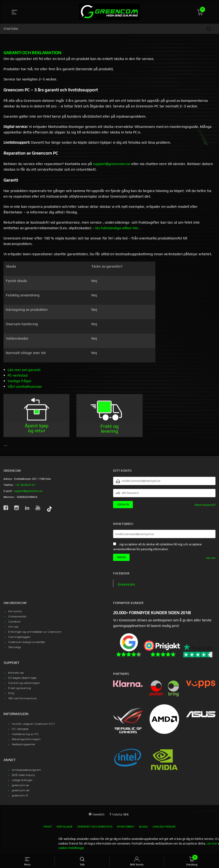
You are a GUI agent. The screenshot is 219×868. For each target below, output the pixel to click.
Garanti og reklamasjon (24, 683)
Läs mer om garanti (24, 370)
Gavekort (14, 622)
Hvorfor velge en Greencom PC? (33, 724)
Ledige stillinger (22, 780)
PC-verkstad (18, 375)
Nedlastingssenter (24, 744)
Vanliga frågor (20, 381)
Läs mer (211, 558)
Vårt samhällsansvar (25, 386)
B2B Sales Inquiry (23, 775)
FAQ (11, 693)
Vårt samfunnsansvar (23, 698)
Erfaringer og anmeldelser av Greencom (35, 632)
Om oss (13, 627)
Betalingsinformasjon (26, 739)
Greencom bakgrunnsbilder (27, 642)
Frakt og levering (20, 688)
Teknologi (15, 647)
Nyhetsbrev (126, 827)
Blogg (143, 827)
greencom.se (20, 785)
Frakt (48, 827)
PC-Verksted (20, 729)
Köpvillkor (65, 827)
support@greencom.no (112, 164)
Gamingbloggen (19, 637)
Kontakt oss (16, 673)
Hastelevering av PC (25, 734)
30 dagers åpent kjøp (22, 678)
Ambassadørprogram (26, 770)
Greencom (126, 584)
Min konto (15, 611)
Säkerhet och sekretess (95, 827)
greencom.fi (20, 796)
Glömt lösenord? (205, 505)
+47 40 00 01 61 (25, 485)
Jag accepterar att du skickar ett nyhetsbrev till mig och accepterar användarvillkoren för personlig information (157, 547)
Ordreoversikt (17, 617)
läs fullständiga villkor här (117, 228)
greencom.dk (21, 790)
